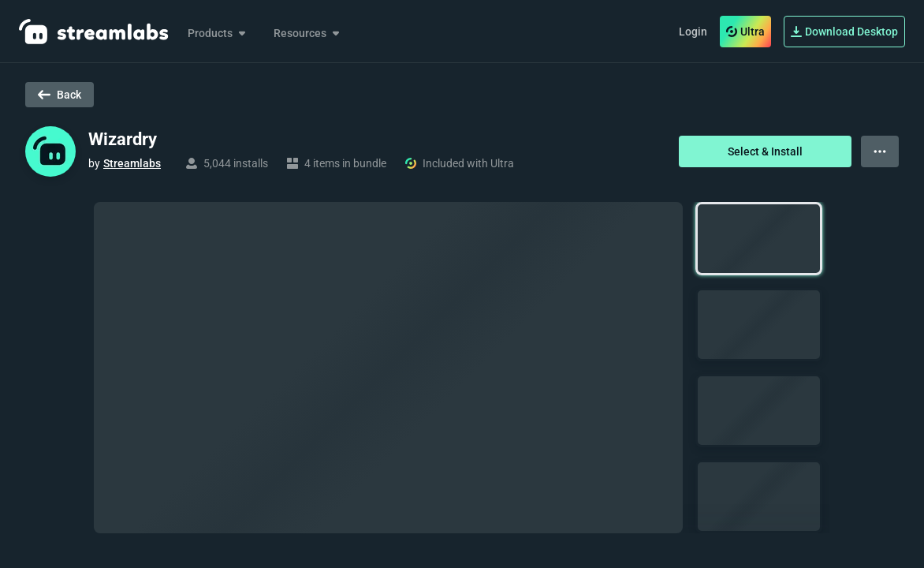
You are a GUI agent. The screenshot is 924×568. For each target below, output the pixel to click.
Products (218, 33)
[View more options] (880, 151)
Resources (308, 33)
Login (693, 32)
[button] (759, 239)
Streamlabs (132, 163)
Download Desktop (844, 32)
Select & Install (765, 151)
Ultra (745, 32)
